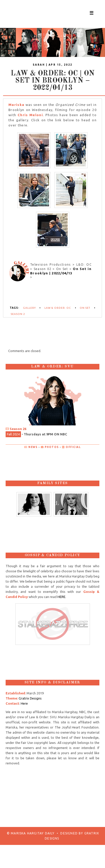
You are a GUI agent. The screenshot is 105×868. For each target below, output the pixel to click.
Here (24, 703)
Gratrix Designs (30, 698)
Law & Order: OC (58, 308)
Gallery (29, 308)
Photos (52, 447)
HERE (61, 597)
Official (73, 447)
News (33, 447)
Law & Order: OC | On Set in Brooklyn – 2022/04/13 (53, 81)
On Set (85, 308)
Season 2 (18, 314)
